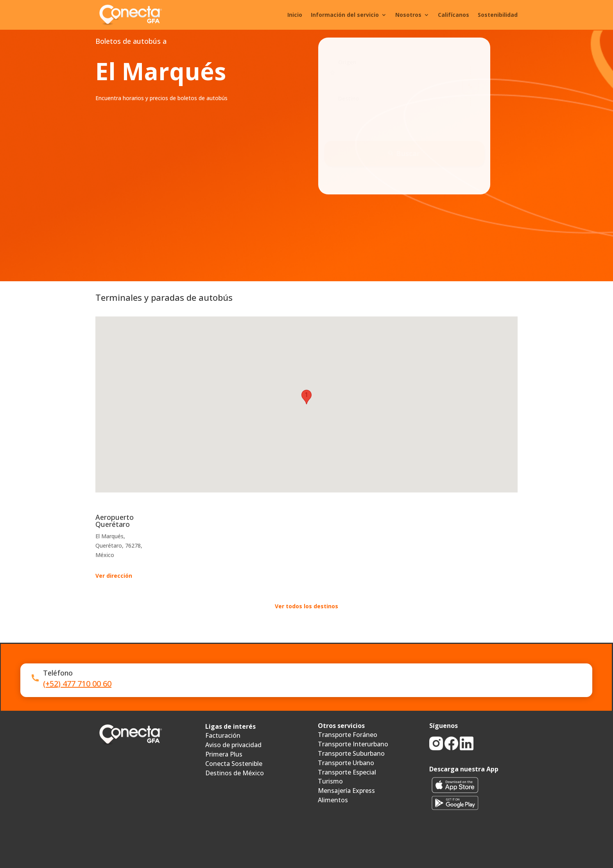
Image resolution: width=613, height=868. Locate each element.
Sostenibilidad (498, 15)
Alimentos (333, 800)
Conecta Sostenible (234, 764)
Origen (347, 62)
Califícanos (453, 15)
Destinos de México (235, 773)
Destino (349, 98)
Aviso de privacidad (233, 745)
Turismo (330, 781)
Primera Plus (224, 754)
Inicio (295, 15)
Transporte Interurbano (353, 744)
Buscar (404, 153)
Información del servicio (345, 15)
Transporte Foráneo (348, 735)
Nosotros (408, 15)
